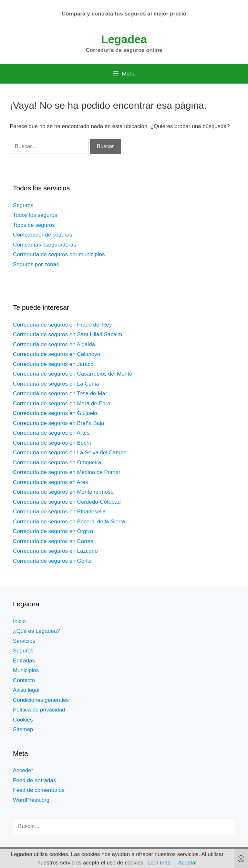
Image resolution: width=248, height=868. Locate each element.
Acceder (23, 770)
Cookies (23, 720)
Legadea (124, 39)
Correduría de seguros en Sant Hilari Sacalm (67, 334)
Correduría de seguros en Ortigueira (57, 463)
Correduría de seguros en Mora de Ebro (62, 404)
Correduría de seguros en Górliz (52, 561)
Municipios (26, 670)
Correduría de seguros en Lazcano (55, 551)
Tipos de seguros (34, 225)
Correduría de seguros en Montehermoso (63, 492)
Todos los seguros (35, 215)
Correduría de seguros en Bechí (52, 443)
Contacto (24, 680)
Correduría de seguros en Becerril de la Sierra (69, 522)
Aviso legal (26, 690)
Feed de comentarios (39, 790)
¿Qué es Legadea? (36, 631)
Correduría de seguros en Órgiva (53, 531)
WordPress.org (31, 800)
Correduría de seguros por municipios (59, 254)
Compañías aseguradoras (45, 245)
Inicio (19, 621)
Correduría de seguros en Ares (50, 482)
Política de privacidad (39, 710)
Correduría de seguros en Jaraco (53, 364)
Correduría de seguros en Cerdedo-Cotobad (67, 502)
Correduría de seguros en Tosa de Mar (60, 394)
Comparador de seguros (42, 235)
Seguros (23, 205)
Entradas (24, 661)
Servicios (24, 641)
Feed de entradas (34, 780)
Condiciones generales (41, 700)
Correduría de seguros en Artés (51, 433)
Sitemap (23, 729)
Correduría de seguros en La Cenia (56, 384)
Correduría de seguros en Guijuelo (55, 413)
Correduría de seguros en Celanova (57, 354)
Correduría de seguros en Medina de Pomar (67, 472)
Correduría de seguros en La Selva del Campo (70, 453)
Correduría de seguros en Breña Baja (59, 423)
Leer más (159, 863)
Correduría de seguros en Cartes (53, 541)
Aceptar (187, 863)
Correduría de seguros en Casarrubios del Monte (72, 374)
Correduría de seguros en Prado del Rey (62, 325)
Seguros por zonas (36, 264)
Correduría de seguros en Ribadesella (59, 512)
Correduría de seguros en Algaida (54, 344)
